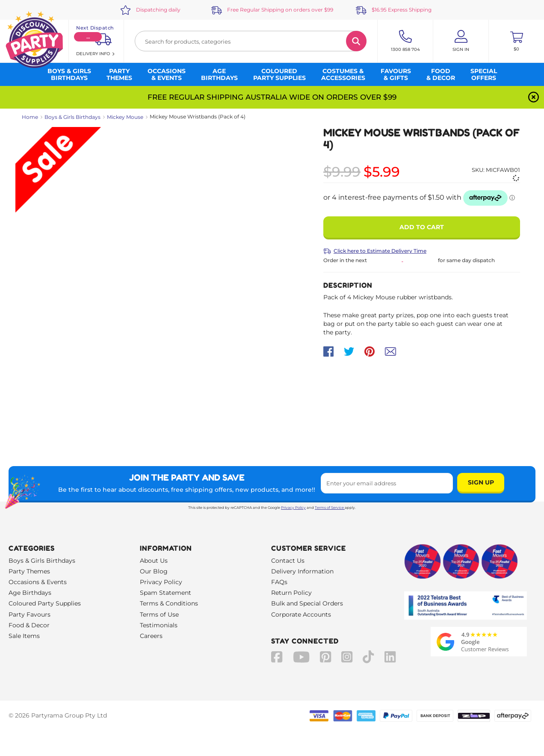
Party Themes (29, 571)
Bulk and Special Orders (307, 603)
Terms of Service (330, 508)
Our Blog (154, 571)
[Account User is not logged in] (461, 41)
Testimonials (159, 625)
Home (30, 117)
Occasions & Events (38, 582)
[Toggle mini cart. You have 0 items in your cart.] (516, 41)
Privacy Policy (293, 508)
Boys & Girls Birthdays (72, 117)
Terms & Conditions (169, 603)
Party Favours (30, 614)
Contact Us (288, 561)
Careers (151, 636)
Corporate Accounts (301, 614)
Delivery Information (302, 571)
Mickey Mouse (125, 117)
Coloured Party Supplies (45, 603)
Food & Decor (29, 625)
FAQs (279, 582)
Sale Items (24, 636)
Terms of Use (159, 614)
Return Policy (291, 593)
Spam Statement (166, 593)
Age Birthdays (30, 593)
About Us (154, 561)
